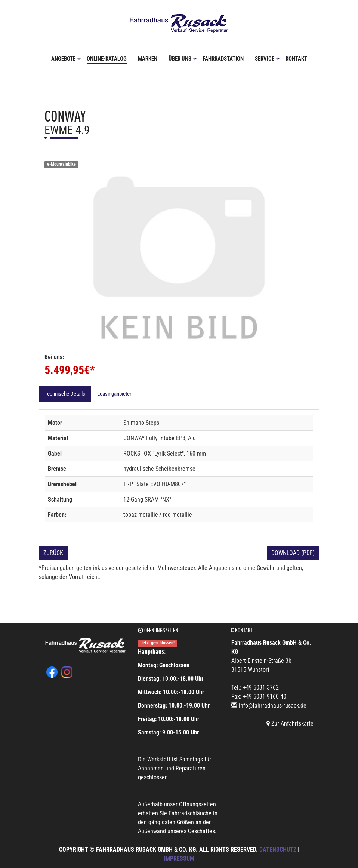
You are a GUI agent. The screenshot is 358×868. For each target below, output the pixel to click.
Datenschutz (278, 849)
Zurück (53, 553)
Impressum (179, 858)
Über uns (183, 59)
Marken (148, 59)
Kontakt (296, 59)
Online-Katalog (107, 59)
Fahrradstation (223, 59)
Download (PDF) (293, 553)
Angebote (66, 59)
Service (267, 59)
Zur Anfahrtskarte (290, 723)
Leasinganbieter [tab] (114, 394)
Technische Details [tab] (65, 394)
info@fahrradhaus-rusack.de (273, 706)
